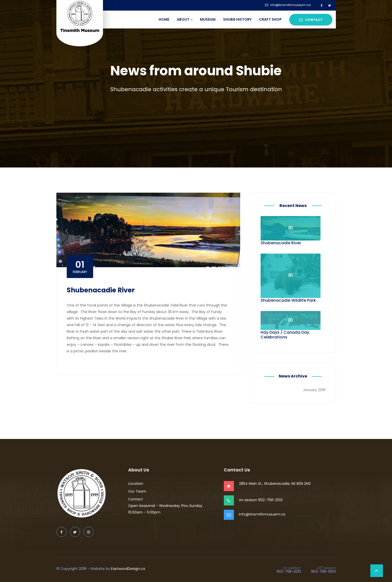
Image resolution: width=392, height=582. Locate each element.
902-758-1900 (323, 571)
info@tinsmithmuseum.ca (288, 5)
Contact (311, 20)
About (185, 19)
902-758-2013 (289, 571)
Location (136, 484)
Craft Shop (270, 19)
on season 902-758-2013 (261, 500)
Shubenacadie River (101, 290)
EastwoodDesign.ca (128, 569)
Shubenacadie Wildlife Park (288, 300)
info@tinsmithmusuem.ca (262, 514)
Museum (208, 19)
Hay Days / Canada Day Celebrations (285, 335)
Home (164, 19)
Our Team (137, 491)
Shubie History (237, 19)
